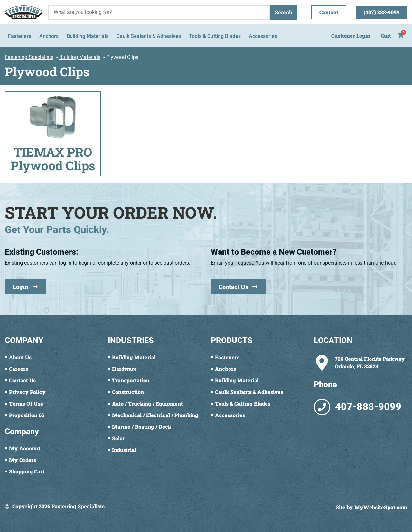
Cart (386, 36)
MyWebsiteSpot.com (381, 507)
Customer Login (351, 36)
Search (284, 12)
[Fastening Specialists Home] (24, 12)
